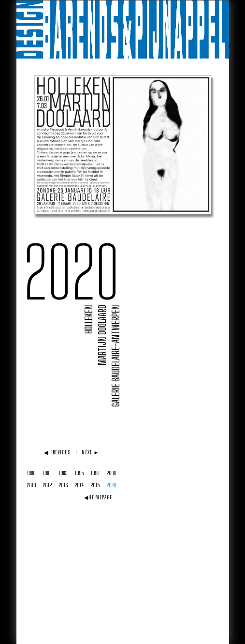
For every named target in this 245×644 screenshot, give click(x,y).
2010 (32, 485)
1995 (79, 473)
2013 (64, 485)
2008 (111, 473)
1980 (31, 473)
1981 (47, 473)
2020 (112, 485)
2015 (95, 485)
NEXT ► (91, 452)
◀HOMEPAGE (98, 497)
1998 (95, 473)
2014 (79, 485)
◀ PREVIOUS (57, 452)
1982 (63, 473)
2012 (48, 485)
